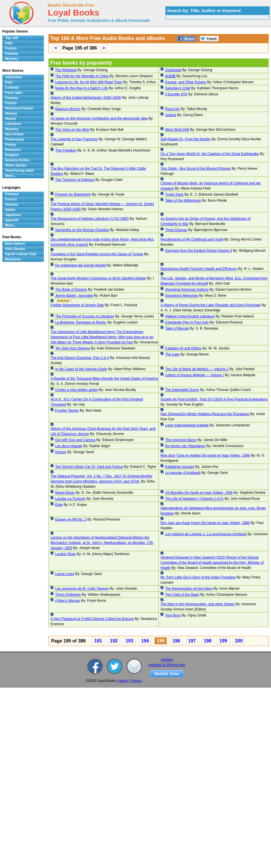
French (11, 199)
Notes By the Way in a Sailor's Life (82, 88)
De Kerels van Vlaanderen (185, 446)
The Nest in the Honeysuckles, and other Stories (198, 604)
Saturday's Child (178, 88)
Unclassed (173, 70)
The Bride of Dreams (71, 290)
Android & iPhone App (167, 665)
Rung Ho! (172, 109)
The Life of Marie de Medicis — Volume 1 (197, 369)
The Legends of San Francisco (74, 139)
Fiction (11, 48)
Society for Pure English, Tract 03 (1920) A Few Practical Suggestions (214, 399)
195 (161, 641)
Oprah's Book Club (21, 254)
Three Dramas (176, 230)
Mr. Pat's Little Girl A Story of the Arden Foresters (198, 577)
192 (114, 641)
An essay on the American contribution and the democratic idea (99, 118)
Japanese (13, 215)
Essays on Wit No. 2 (71, 519)
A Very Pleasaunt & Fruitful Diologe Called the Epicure (92, 619)
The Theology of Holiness (75, 180)
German (12, 205)
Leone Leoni (65, 574)
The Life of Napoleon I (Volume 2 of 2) (194, 499)
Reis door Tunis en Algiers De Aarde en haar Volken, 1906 (205, 455)
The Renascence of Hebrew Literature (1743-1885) (90, 219)
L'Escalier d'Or (176, 94)
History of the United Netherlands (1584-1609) (86, 98)
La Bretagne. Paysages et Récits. (81, 322)
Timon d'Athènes (68, 595)
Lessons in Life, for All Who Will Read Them (89, 82)
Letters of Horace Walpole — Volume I (195, 375)
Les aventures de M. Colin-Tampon (82, 589)
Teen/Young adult (19, 171)
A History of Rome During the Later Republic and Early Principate (211, 305)
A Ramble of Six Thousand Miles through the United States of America (104, 379)
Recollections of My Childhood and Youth (192, 239)
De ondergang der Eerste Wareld (81, 265)
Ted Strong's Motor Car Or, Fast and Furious (89, 467)
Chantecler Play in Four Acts (187, 322)
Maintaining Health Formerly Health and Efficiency (199, 269)
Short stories (16, 165)
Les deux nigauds (69, 446)
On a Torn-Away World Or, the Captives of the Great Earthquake (210, 154)
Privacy (136, 681)
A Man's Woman (68, 601)
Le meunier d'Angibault (183, 473)
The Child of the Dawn (182, 595)
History (11, 114)
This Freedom (66, 150)
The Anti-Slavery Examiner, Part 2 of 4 (80, 358)
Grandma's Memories (182, 296)
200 (239, 641)
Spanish (12, 220)
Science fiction (17, 160)
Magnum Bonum (68, 109)
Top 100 (12, 38)
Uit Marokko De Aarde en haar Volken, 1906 (199, 493)
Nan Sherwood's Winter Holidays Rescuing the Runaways (205, 414)
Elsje (59, 505)
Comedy (12, 88)
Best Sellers (15, 244)
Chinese (12, 194)
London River (65, 554)
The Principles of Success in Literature (85, 316)
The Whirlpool (66, 70)
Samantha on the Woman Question (82, 230)
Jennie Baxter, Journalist (74, 296)
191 (98, 641)
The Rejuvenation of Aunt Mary (189, 589)
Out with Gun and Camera (75, 440)
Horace (61, 452)
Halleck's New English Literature (190, 316)
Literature (13, 124)
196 (176, 641)
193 (129, 641)
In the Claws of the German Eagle (81, 369)
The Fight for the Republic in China (82, 76)
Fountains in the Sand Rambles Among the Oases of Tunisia (97, 254)
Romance (13, 150)
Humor (11, 119)
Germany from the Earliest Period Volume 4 (198, 251)
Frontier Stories (67, 411)
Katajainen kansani (180, 467)
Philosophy (15, 139)
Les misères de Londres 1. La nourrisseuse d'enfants (206, 534)
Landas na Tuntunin (70, 499)
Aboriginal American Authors (187, 290)
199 (223, 641)
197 (192, 641)
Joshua (171, 115)
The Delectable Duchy (182, 390)
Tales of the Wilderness (183, 201)
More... (11, 176)
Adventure (14, 77)
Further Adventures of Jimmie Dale (77, 305)
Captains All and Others (183, 348)
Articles (167, 660)
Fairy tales (14, 93)
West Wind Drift (177, 130)
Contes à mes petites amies (76, 390)
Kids (9, 43)
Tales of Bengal (177, 328)
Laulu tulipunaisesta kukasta (187, 425)
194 (145, 641)
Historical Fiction (19, 108)
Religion (12, 155)
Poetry (11, 145)
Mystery (12, 59)
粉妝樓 (170, 76)
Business (13, 259)
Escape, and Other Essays (186, 82)
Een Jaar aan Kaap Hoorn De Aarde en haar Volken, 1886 (205, 523)
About (123, 681)
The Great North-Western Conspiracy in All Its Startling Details (98, 278)
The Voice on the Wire (72, 130)
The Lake (172, 354)
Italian (10, 210)
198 (208, 641)
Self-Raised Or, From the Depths (186, 139)
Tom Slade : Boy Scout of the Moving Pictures (196, 169)
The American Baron (181, 440)
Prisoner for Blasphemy (73, 194)
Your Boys (173, 615)
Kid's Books (15, 249)
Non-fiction (14, 134)
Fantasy (12, 54)
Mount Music (65, 493)
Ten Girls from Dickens (73, 348)
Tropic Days (174, 194)
